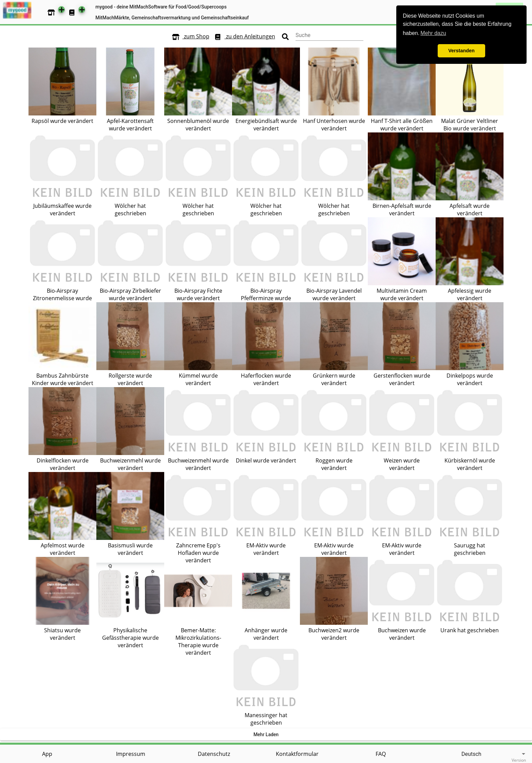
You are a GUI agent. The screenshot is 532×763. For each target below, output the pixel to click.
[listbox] (474, 754)
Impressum (131, 754)
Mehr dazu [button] (433, 33)
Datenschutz (214, 754)
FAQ (381, 754)
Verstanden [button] (461, 51)
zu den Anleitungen (243, 37)
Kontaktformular (297, 754)
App (47, 754)
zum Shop (189, 37)
